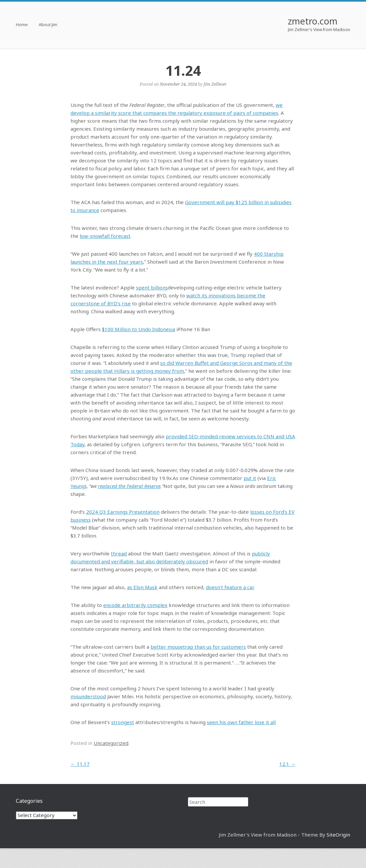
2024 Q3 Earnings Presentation (123, 512)
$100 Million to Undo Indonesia (138, 329)
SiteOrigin (338, 835)
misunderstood (88, 696)
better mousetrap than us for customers (198, 647)
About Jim (48, 25)
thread (119, 553)
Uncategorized (111, 743)
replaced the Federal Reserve (129, 486)
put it (250, 478)
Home (22, 25)
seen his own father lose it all (241, 722)
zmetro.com (313, 21)
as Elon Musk (142, 587)
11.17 (80, 764)
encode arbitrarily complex (135, 605)
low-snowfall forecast (105, 236)
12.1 (287, 764)
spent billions (152, 287)
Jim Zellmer (215, 84)
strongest (123, 722)
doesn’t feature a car (230, 587)
